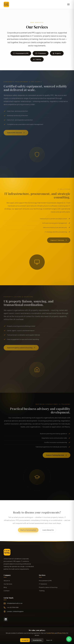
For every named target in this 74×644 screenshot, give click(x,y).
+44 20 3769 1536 (13, 607)
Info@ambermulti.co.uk (15, 603)
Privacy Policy (62, 633)
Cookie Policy (50, 633)
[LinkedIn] (6, 619)
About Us (7, 581)
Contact (7, 591)
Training (37, 59)
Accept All (25, 640)
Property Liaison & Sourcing (48, 587)
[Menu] (68, 4)
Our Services (8, 584)
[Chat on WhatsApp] (69, 639)
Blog (5, 587)
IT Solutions (41, 53)
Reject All (49, 640)
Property (57, 53)
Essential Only (37, 640)
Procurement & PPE (21, 53)
